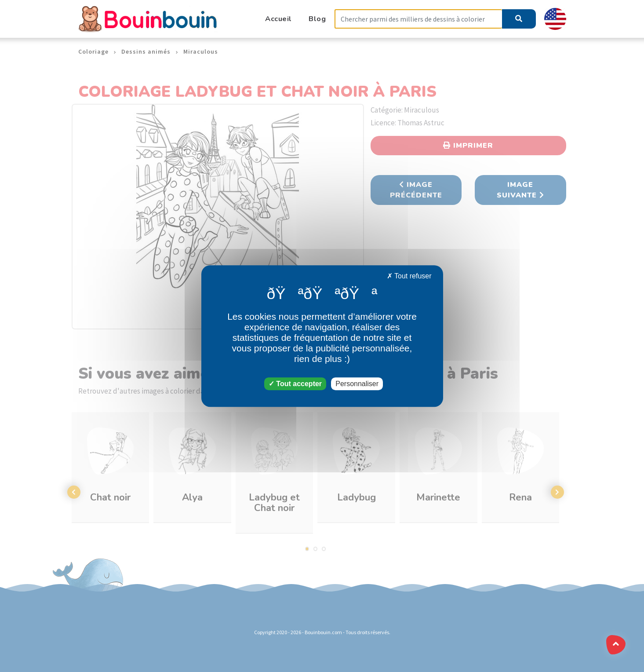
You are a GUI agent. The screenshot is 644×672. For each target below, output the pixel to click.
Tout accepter (295, 384)
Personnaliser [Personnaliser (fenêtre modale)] (357, 384)
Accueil (278, 19)
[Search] (418, 19)
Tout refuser (409, 276)
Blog (317, 19)
